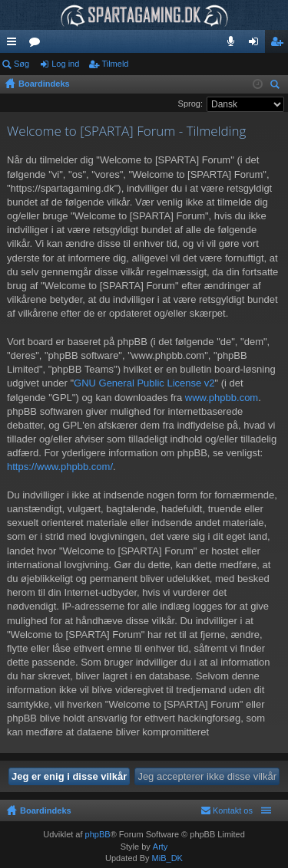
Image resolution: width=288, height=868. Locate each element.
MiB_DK (166, 858)
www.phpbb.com (222, 398)
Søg (22, 64)
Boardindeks (46, 810)
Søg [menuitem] (277, 86)
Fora (38, 44)
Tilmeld (115, 64)
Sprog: (190, 104)
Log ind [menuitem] (257, 44)
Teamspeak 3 (234, 44)
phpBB (98, 834)
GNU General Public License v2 (144, 383)
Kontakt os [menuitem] (233, 810)
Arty (161, 847)
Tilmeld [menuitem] (281, 44)
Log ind (65, 64)
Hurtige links (15, 44)
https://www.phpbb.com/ (60, 467)
